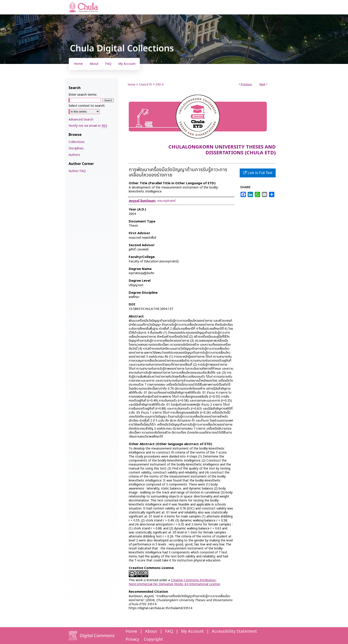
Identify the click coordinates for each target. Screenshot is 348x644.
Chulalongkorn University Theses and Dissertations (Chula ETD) (222, 150)
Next (262, 84)
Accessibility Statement (234, 631)
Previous (246, 84)
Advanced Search (81, 120)
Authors (74, 155)
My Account (192, 631)
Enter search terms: (83, 95)
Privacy (132, 639)
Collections (77, 142)
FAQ (169, 631)
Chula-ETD (145, 85)
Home (132, 85)
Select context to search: (87, 106)
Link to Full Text (258, 173)
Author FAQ (77, 171)
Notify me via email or (88, 126)
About (151, 631)
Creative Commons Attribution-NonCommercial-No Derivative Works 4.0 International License (174, 582)
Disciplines (76, 148)
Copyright (153, 639)
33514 (159, 85)
